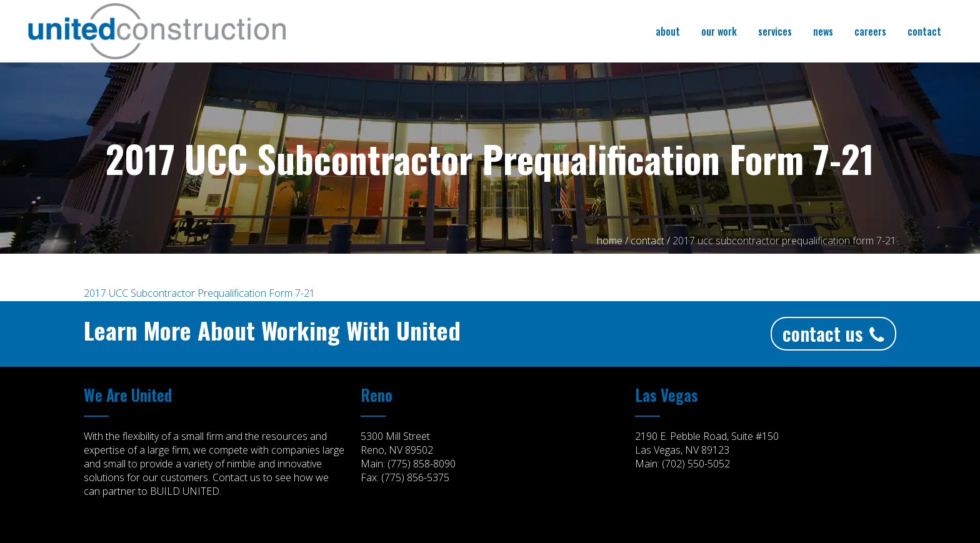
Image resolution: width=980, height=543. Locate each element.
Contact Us (833, 333)
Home (610, 241)
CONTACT (647, 241)
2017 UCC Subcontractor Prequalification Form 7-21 (199, 293)
